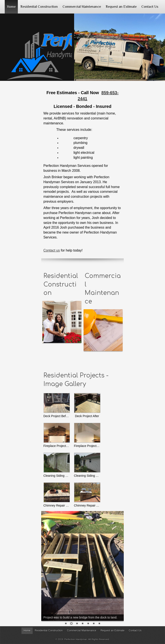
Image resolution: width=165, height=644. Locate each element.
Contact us (52, 250)
